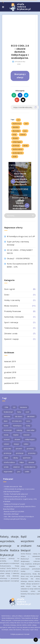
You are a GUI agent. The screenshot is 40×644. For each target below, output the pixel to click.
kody (14, 135)
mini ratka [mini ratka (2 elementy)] (31, 430)
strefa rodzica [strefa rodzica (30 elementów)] (9, 462)
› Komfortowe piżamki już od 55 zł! (15, 497)
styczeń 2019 (10, 367)
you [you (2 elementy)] (19, 471)
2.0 (18, 120)
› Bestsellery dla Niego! (11, 514)
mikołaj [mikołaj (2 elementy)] (19, 430)
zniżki (15, 157)
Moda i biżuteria (11, 306)
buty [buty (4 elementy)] (19, 412)
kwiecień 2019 (10, 361)
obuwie (15, 138)
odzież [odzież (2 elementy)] (6, 444)
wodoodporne (18, 153)
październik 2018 (11, 383)
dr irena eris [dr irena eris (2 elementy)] (17, 421)
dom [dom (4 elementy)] (6, 421)
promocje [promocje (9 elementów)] (20, 453)
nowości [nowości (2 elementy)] (27, 435)
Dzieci (7, 295)
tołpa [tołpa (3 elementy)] (22, 462)
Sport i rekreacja (11, 322)
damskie (16, 127)
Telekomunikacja (11, 328)
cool (26, 124)
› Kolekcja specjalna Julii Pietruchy (15, 519)
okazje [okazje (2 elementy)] (16, 444)
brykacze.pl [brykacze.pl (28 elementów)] (8, 412)
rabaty (25, 146)
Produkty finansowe (13, 311)
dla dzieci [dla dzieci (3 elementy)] (19, 416)
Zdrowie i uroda (11, 334)
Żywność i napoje (11, 339)
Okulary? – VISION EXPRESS (18, 259)
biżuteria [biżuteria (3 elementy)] (24, 407)
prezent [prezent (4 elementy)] (19, 449)
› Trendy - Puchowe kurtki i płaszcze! (15, 494)
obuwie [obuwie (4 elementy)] (17, 439)
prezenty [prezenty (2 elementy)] (30, 449)
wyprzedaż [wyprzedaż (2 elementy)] (8, 471)
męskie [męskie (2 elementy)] (16, 435)
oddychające (17, 142)
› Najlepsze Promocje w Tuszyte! (14, 504)
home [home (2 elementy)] (6, 426)
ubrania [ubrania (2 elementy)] (31, 462)
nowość (23, 135)
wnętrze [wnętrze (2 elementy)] (16, 467)
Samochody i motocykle (14, 317)
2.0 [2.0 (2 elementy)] (14, 407)
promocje (16, 146)
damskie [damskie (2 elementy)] (7, 416)
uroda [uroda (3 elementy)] (6, 467)
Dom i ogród (9, 289)
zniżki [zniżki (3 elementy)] (27, 471)
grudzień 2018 (10, 372)
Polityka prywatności (17, 634)
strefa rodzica (18, 149)
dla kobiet (16, 131)
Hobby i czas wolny (12, 300)
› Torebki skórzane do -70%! (13, 487)
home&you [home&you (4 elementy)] (17, 426)
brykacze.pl (17, 124)
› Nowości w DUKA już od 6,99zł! (14, 511)
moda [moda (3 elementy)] (6, 435)
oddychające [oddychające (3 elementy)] (30, 439)
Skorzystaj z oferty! (20, 76)
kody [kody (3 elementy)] (28, 426)
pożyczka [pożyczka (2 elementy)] (7, 449)
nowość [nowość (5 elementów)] (7, 439)
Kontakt (27, 634)
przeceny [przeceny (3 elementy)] (32, 453)
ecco (25, 131)
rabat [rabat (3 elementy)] (6, 458)
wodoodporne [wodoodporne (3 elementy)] (30, 467)
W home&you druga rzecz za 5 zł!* (21, 236)
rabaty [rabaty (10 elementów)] (16, 458)
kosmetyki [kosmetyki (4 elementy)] (8, 430)
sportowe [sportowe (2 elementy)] (27, 458)
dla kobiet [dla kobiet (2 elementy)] (31, 416)
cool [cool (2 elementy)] (27, 412)
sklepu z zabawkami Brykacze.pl (28, 616)
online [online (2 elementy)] (26, 444)
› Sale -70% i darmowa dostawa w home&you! (19, 517)
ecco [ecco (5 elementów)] (28, 421)
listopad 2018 (10, 378)
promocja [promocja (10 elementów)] (8, 453)
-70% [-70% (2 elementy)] (6, 407)
